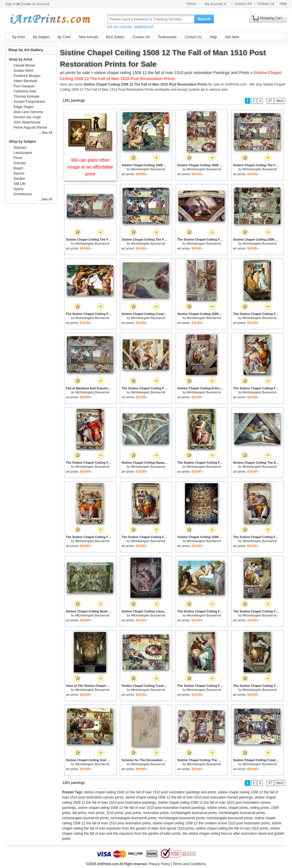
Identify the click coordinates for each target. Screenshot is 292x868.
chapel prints (238, 808)
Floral (18, 158)
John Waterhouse (27, 122)
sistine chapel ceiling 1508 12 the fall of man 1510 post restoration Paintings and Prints (172, 73)
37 (270, 101)
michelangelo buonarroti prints (194, 813)
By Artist (19, 37)
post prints (133, 813)
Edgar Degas (24, 107)
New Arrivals (88, 37)
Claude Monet (24, 65)
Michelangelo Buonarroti (148, 169)
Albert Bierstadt (25, 81)
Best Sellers (115, 37)
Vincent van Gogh (27, 117)
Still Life (20, 184)
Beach (18, 168)
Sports (19, 189)
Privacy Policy (159, 864)
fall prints (79, 813)
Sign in (10, 4)
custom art (197, 90)
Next (280, 101)
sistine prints (217, 808)
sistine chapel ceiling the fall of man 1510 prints (232, 828)
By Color (64, 37)
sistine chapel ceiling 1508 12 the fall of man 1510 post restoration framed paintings (189, 797)
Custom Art (243, 4)
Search (204, 19)
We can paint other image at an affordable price (90, 167)
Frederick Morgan (27, 76)
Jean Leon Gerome (28, 112)
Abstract (20, 148)
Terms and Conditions (189, 864)
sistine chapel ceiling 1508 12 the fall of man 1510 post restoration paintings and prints (150, 792)
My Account (216, 4)
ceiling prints (259, 808)
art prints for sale (75, 73)
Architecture (23, 194)
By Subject (41, 37)
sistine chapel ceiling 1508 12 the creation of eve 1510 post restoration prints (211, 823)
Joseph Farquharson (29, 102)
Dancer (19, 173)
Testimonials (167, 37)
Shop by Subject (22, 142)
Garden (19, 179)
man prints (96, 813)
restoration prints (156, 813)
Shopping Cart (271, 18)
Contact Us (266, 4)
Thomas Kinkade (26, 96)
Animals (20, 163)
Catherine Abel (25, 91)
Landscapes (23, 153)
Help (283, 4)
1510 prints (115, 813)
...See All (46, 133)
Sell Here (232, 37)
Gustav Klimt (23, 71)
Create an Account (35, 4)
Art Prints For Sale (50, 19)
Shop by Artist (21, 59)
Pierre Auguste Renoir (30, 127)
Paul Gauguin (24, 86)
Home (192, 4)
